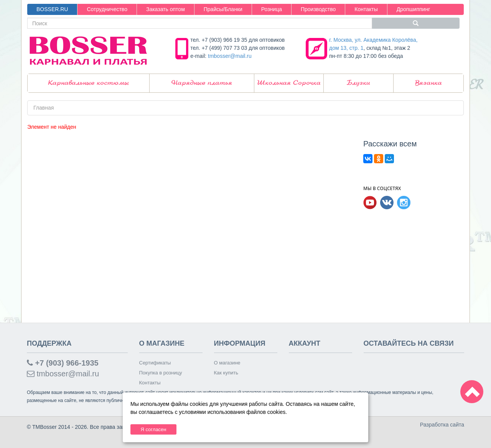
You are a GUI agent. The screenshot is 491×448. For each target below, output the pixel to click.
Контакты (366, 9)
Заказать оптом (166, 9)
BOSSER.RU (52, 9)
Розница (272, 9)
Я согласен (153, 429)
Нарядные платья (202, 83)
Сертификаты (155, 363)
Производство (318, 9)
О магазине (227, 363)
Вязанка (428, 83)
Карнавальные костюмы (88, 83)
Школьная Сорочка (289, 83)
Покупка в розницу (161, 373)
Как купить (226, 373)
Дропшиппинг (414, 9)
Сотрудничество (107, 9)
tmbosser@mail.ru (230, 56)
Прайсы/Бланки (223, 9)
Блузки (358, 83)
